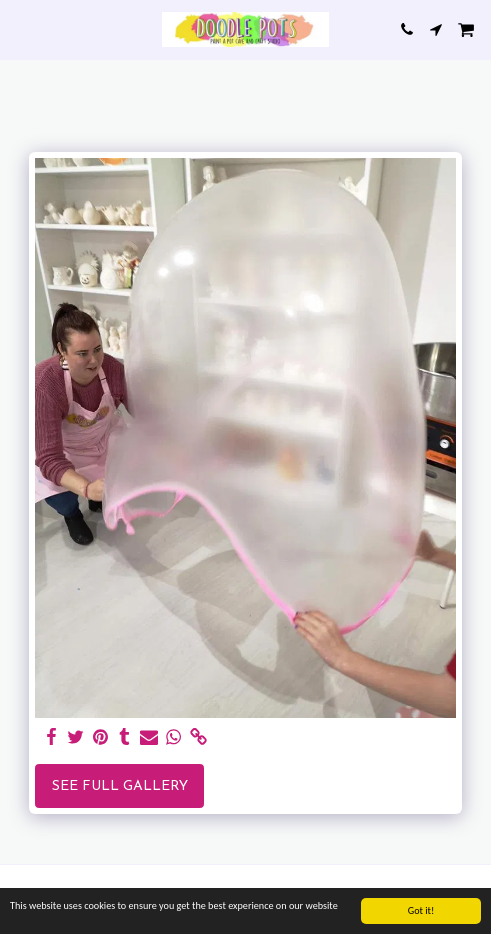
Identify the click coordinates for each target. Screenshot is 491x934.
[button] (22, 29)
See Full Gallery (120, 786)
